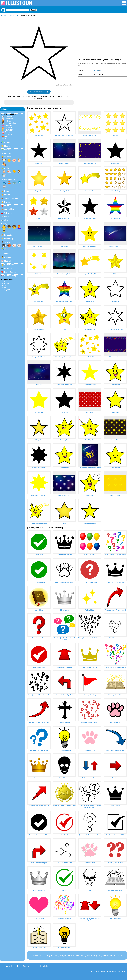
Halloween (9, 121)
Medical (8, 261)
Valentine (9, 125)
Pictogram (6, 290)
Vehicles (8, 213)
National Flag (10, 276)
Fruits (7, 206)
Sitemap (26, 966)
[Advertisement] (102, 38)
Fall (6, 136)
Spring (8, 132)
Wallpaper (6, 283)
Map (4, 285)
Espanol (9, 966)
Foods (7, 195)
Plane (7, 217)
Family (4, 224)
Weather (8, 153)
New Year (9, 130)
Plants (7, 150)
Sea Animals (10, 180)
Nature (7, 142)
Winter (8, 139)
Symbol (12, 15)
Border (5, 281)
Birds (7, 168)
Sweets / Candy (11, 198)
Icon (6, 272)
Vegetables (9, 209)
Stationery (9, 239)
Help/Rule (44, 966)
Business (8, 257)
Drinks (7, 202)
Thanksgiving (10, 123)
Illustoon (3, 15)
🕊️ (4, 175)
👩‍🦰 (19, 227)
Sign (4, 287)
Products (8, 268)
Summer (8, 134)
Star (17, 15)
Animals (8, 157)
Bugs (6, 191)
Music (7, 254)
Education (9, 235)
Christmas (9, 119)
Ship (6, 220)
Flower (7, 146)
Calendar (9, 117)
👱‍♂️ (4, 231)
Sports (7, 242)
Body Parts (9, 265)
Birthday (8, 128)
